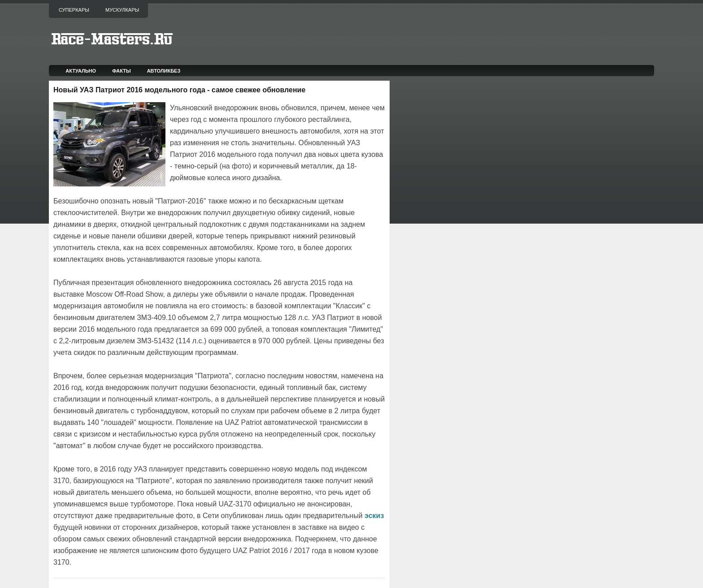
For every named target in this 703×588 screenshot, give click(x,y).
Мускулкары (122, 10)
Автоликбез (164, 71)
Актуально (81, 71)
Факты (122, 71)
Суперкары (74, 10)
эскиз (374, 516)
